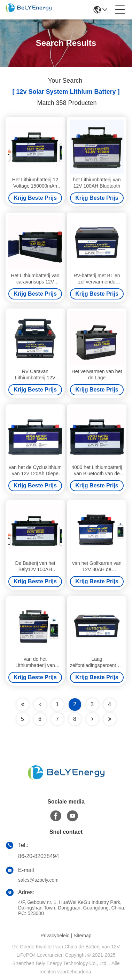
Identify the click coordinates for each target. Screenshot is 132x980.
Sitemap (82, 936)
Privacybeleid (55, 936)
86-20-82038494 (38, 856)
